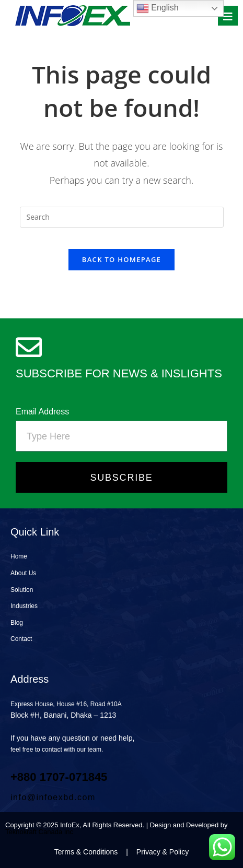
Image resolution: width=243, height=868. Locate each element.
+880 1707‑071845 (59, 777)
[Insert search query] (122, 217)
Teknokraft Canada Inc (39, 832)
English (158, 8)
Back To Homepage (121, 259)
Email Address (42, 412)
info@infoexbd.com (53, 797)
